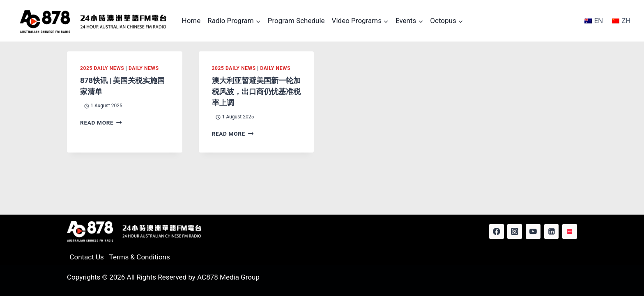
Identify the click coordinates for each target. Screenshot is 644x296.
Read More (101, 123)
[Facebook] (497, 231)
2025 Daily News (102, 68)
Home (191, 21)
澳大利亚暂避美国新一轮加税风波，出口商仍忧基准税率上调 (256, 91)
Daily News (144, 68)
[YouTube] (533, 231)
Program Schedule (296, 21)
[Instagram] (515, 231)
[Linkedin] (552, 231)
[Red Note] (570, 231)
